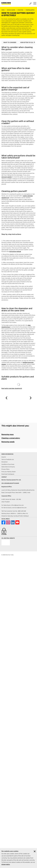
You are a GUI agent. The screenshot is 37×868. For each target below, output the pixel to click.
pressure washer (7, 177)
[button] (34, 42)
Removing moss (8, 434)
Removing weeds (8, 442)
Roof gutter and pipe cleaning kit (12, 388)
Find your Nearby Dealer (9, 472)
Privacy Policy (5, 469)
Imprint (4, 457)
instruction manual (15, 252)
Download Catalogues (8, 474)
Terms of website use (8, 459)
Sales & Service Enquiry (8, 467)
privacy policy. (6, 864)
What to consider (10, 42)
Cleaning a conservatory (11, 438)
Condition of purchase (8, 464)
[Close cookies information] (35, 851)
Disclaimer (5, 462)
